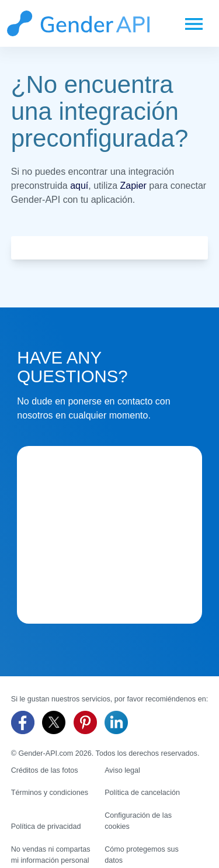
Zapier (133, 186)
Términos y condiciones (50, 793)
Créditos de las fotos (45, 770)
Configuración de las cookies (138, 821)
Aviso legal (122, 770)
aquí (79, 186)
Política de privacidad (46, 826)
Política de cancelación (142, 793)
